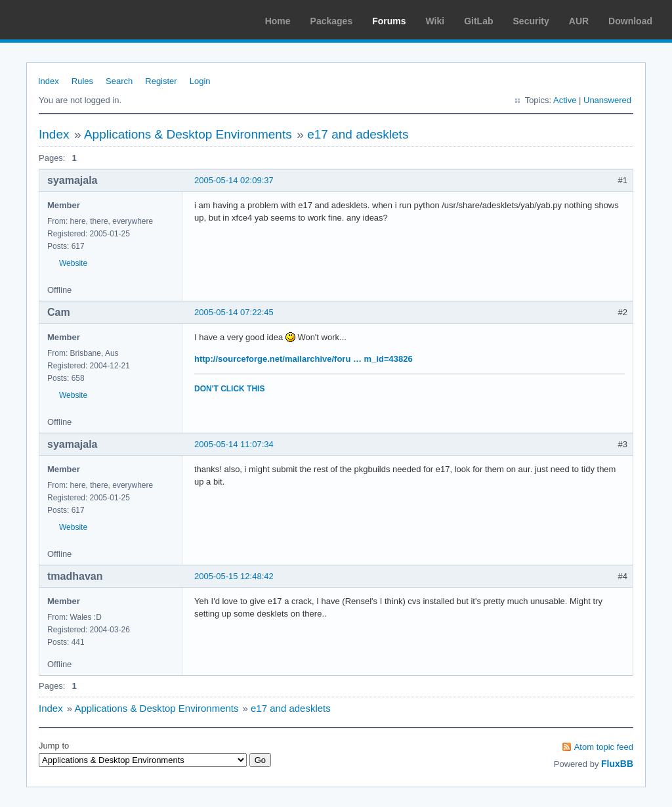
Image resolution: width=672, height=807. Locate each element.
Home (278, 21)
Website (73, 263)
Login (200, 81)
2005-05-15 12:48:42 (234, 576)
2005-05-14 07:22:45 (234, 312)
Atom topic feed (604, 747)
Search (119, 81)
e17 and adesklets (358, 134)
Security (531, 21)
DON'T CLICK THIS (229, 389)
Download (630, 21)
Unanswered (607, 100)
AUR (579, 21)
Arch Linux (72, 20)
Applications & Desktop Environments (188, 134)
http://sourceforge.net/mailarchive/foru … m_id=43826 (304, 359)
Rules (82, 81)
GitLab (478, 21)
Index (49, 81)
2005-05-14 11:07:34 (234, 444)
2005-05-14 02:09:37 (234, 180)
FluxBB (617, 764)
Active (565, 100)
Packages (332, 21)
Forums (389, 21)
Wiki (435, 21)
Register (161, 81)
